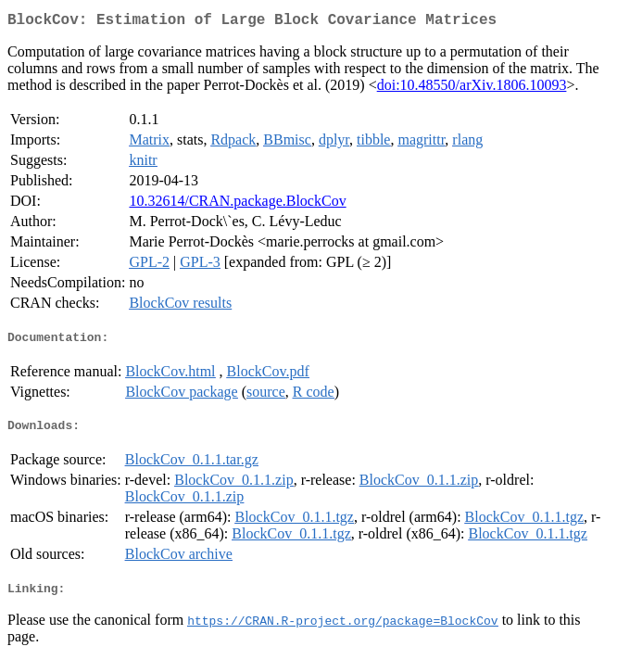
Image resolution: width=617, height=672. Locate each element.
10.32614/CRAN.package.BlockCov (237, 204)
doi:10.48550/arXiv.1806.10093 (472, 89)
